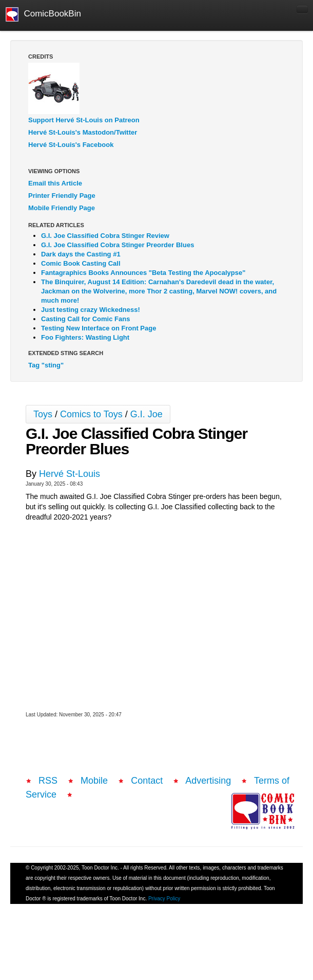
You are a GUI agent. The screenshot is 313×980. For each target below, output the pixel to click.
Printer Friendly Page (62, 196)
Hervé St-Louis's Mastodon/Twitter (83, 132)
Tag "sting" (46, 365)
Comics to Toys (91, 414)
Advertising (208, 781)
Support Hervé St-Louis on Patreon (84, 120)
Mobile (94, 781)
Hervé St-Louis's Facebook (71, 145)
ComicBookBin (43, 14)
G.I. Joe (146, 414)
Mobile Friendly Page (62, 208)
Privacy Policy (164, 899)
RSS (48, 781)
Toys (43, 414)
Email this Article (55, 183)
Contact (147, 781)
